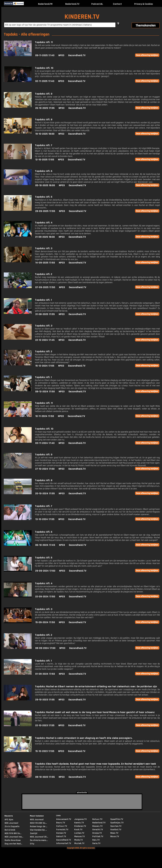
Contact (117, 4)
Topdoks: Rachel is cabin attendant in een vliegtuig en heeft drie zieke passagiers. (84, 738)
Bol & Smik (10, 830)
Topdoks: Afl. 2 (44, 274)
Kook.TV (78, 830)
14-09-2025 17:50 (45, 263)
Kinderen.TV (80, 826)
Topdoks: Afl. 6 (44, 171)
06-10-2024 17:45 (45, 545)
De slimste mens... (39, 840)
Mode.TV (78, 840)
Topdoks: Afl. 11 (44, 42)
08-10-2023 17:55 (45, 777)
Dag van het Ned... (13, 844)
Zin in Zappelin (12, 826)
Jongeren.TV (80, 819)
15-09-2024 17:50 (45, 622)
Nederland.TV (72, 4)
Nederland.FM (45, 4)
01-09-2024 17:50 (45, 674)
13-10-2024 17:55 (45, 519)
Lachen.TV (79, 833)
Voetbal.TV (116, 830)
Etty (32, 844)
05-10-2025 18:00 (45, 185)
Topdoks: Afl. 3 (44, 248)
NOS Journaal (11, 823)
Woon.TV (115, 836)
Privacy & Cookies (144, 4)
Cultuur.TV (62, 826)
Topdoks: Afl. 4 (44, 223)
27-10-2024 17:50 (45, 469)
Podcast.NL (97, 4)
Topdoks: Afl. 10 (44, 68)
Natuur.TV (97, 819)
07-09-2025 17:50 (45, 287)
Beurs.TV (61, 823)
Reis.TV (96, 840)
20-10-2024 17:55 (45, 494)
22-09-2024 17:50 (45, 597)
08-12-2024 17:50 (45, 392)
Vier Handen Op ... (38, 830)
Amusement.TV (64, 819)
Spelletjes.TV (117, 823)
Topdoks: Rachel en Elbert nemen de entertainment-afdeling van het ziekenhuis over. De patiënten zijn (96, 687)
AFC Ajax (9, 820)
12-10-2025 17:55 (45, 160)
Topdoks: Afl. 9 (44, 94)
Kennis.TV (79, 823)
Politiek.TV (98, 836)
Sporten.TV (116, 826)
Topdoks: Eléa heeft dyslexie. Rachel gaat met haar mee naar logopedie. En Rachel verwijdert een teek (95, 764)
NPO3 (61, 55)
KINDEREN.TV (82, 17)
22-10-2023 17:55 (45, 725)
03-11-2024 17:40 (45, 443)
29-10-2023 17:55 (45, 700)
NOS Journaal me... (14, 837)
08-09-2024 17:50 (45, 648)
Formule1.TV (62, 830)
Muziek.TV (79, 843)
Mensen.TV (79, 836)
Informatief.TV (64, 843)
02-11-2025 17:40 (45, 81)
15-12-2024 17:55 (45, 366)
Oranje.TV (97, 833)
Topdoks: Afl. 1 (43, 300)
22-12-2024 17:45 (45, 340)
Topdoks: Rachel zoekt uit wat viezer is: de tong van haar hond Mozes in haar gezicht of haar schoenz (95, 712)
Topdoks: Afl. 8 (44, 120)
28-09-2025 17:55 (45, 211)
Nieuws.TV (97, 826)
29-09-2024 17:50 (45, 571)
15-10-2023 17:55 (45, 751)
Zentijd (34, 833)
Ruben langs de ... (39, 826)
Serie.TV (96, 843)
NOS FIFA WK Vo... (13, 833)
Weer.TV (114, 833)
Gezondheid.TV (77, 55)
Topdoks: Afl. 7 (44, 145)
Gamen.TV (61, 833)
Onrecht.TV (98, 830)
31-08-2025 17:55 (45, 314)
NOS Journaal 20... (39, 837)
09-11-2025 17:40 (45, 55)
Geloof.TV (61, 836)
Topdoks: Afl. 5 (44, 197)
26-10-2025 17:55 (45, 108)
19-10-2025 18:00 (45, 134)
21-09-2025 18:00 (45, 237)
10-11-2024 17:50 (45, 416)
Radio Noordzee (13, 840)
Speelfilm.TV (117, 819)
